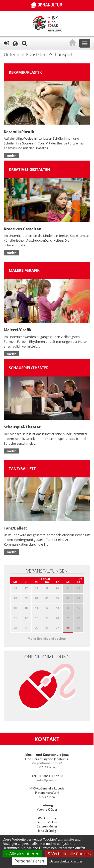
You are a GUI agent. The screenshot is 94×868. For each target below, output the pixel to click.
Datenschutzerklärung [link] (66, 861)
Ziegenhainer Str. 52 (47, 763)
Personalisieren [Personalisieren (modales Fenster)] (29, 861)
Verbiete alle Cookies (69, 854)
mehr (11, 156)
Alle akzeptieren (22, 854)
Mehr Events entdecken (47, 638)
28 (68, 628)
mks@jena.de (47, 780)
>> (81, 579)
